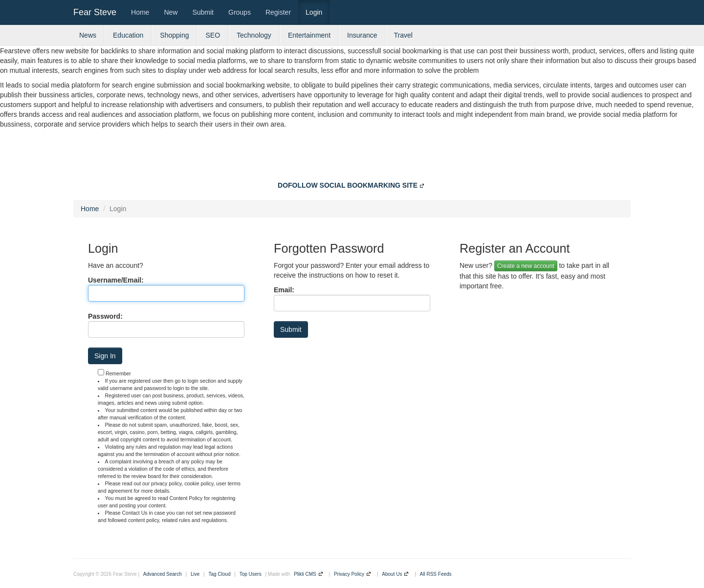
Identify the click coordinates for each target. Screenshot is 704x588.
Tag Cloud (219, 574)
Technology (254, 35)
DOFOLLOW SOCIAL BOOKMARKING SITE (348, 185)
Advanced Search (163, 574)
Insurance (362, 35)
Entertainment (309, 35)
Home (140, 12)
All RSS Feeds (436, 574)
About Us (392, 574)
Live (195, 574)
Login (314, 12)
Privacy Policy (349, 574)
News (88, 35)
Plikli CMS (305, 574)
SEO (213, 35)
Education (128, 35)
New (171, 12)
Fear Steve (95, 12)
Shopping (174, 35)
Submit (203, 12)
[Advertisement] (352, 156)
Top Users (251, 574)
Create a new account (526, 266)
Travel (403, 35)
